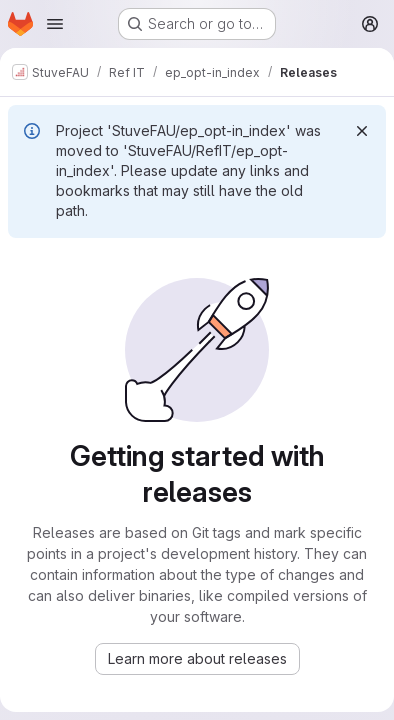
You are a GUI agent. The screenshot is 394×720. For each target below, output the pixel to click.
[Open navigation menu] (55, 24)
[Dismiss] (362, 131)
